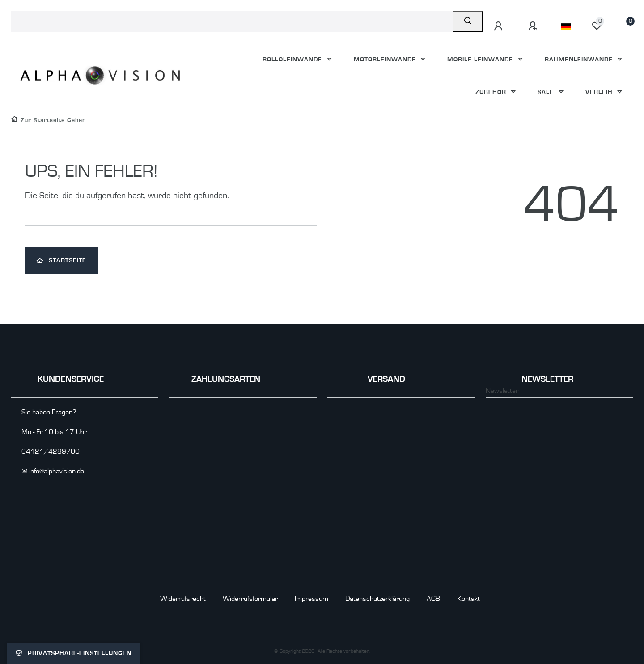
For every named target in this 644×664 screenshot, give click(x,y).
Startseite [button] (61, 260)
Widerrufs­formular (250, 599)
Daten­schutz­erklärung (377, 599)
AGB (433, 599)
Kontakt (468, 599)
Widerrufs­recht (183, 599)
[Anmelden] (500, 26)
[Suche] (468, 21)
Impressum (311, 599)
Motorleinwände (386, 59)
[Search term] (232, 21)
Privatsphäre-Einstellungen (74, 653)
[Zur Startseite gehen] (48, 120)
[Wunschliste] (597, 26)
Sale (547, 92)
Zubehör (492, 92)
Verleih (600, 92)
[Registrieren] (534, 26)
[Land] (566, 27)
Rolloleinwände (293, 59)
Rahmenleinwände (580, 59)
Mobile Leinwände (481, 59)
